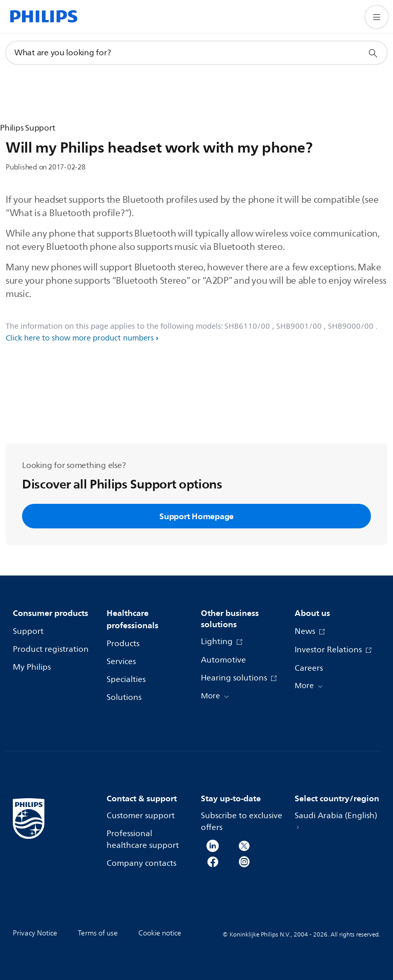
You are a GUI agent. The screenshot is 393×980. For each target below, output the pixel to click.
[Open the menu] (377, 17)
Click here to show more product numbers (80, 338)
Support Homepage (196, 516)
